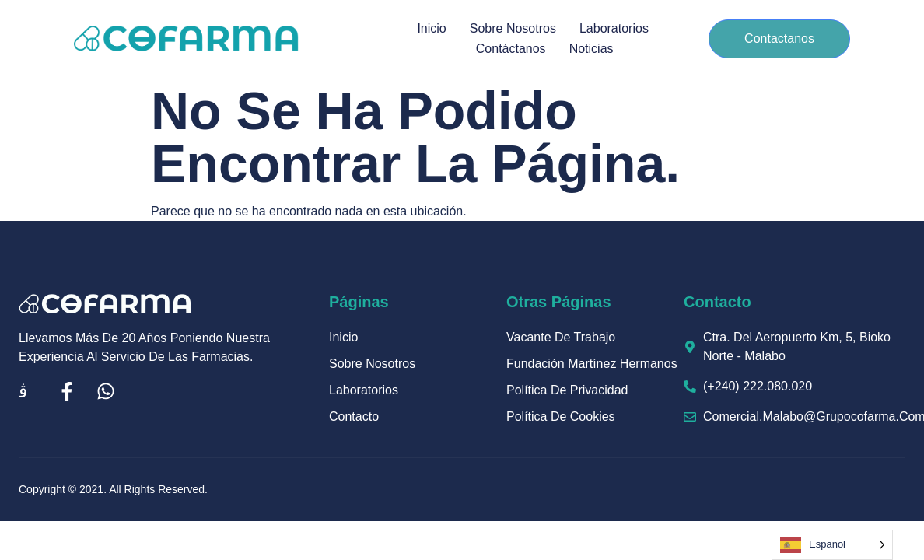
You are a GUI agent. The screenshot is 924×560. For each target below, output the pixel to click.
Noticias (591, 49)
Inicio (431, 28)
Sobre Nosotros (513, 28)
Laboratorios (614, 28)
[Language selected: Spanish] (832, 545)
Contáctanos (511, 49)
